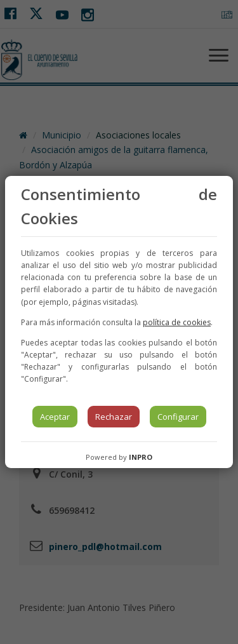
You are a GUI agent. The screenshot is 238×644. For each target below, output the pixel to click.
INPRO (141, 457)
